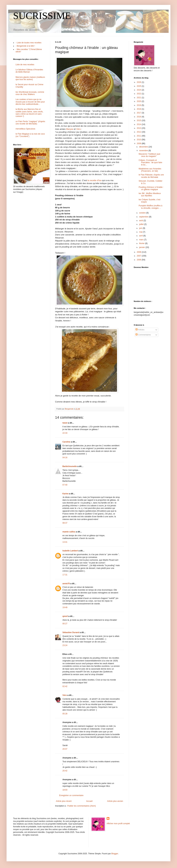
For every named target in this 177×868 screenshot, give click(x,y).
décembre (144, 147)
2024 (139, 90)
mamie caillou (69, 532)
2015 (139, 120)
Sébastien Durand (71, 632)
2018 (139, 109)
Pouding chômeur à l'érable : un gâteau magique (151, 188)
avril (141, 236)
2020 (139, 101)
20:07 (65, 749)
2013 (139, 128)
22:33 (65, 433)
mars (142, 240)
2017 (139, 113)
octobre (143, 213)
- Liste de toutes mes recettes (28, 43)
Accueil (89, 801)
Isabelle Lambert (70, 551)
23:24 (65, 645)
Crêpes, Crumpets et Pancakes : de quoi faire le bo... (150, 163)
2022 (139, 94)
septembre (144, 217)
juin (141, 228)
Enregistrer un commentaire (71, 795)
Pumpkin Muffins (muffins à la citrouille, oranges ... (150, 207)
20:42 (65, 771)
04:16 (65, 458)
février (142, 243)
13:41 (65, 542)
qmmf (65, 616)
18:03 (65, 790)
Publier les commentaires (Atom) (82, 806)
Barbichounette (70, 466)
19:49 (65, 607)
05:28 (65, 714)
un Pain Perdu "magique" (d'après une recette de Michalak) (30, 123)
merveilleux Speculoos (25, 129)
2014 (139, 124)
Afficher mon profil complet (118, 824)
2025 (139, 86)
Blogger (115, 854)
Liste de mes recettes (25, 65)
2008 (139, 252)
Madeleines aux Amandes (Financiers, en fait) (150, 170)
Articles (140, 330)
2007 (139, 256)
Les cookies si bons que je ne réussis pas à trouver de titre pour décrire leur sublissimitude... (30, 102)
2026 (139, 82)
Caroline (66, 442)
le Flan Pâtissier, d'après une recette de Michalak (151, 176)
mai (141, 232)
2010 (139, 140)
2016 (139, 117)
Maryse (70, 129)
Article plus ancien (115, 801)
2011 (139, 136)
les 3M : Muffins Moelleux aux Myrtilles (150, 195)
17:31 (65, 575)
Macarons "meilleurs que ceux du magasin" (149, 155)
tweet (65, 423)
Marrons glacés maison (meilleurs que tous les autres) (30, 78)
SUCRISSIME (42, 16)
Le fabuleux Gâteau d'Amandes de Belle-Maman (29, 71)
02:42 (65, 686)
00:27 (65, 624)
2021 (139, 98)
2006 (139, 260)
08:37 (65, 523)
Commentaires (143, 335)
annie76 (66, 584)
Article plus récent (64, 801)
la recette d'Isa (94, 180)
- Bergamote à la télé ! (25, 46)
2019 (139, 105)
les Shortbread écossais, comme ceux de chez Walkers (30, 93)
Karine (65, 494)
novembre (144, 151)
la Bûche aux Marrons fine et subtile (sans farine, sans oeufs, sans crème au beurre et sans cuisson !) (29, 113)
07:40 (65, 485)
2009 (139, 144)
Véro (79, 129)
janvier (142, 247)
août (141, 221)
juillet (142, 224)
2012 (139, 132)
